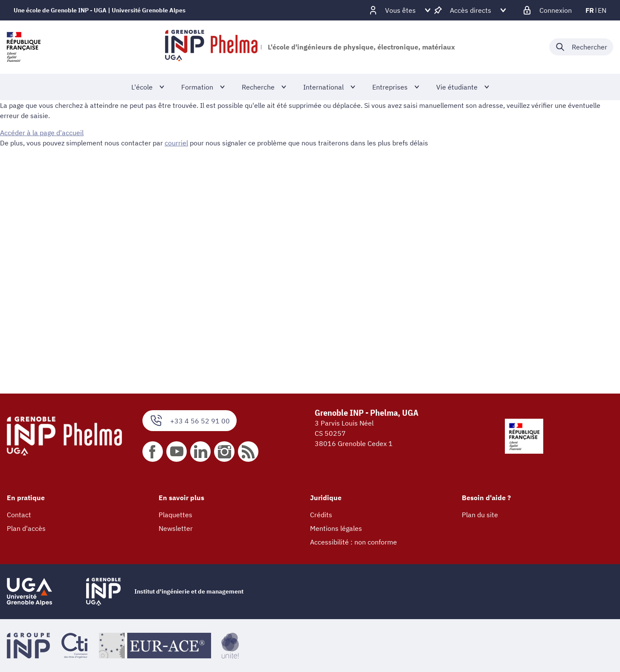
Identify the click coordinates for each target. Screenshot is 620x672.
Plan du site (480, 515)
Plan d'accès (26, 528)
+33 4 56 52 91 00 (190, 421)
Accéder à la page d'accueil (42, 133)
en (602, 10)
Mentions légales (336, 528)
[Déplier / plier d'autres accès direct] (471, 10)
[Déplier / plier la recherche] (581, 47)
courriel (176, 143)
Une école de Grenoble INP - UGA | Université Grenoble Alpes (100, 10)
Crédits (321, 515)
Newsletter (176, 528)
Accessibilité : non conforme (353, 542)
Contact (19, 515)
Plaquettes (175, 515)
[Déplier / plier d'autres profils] (400, 10)
